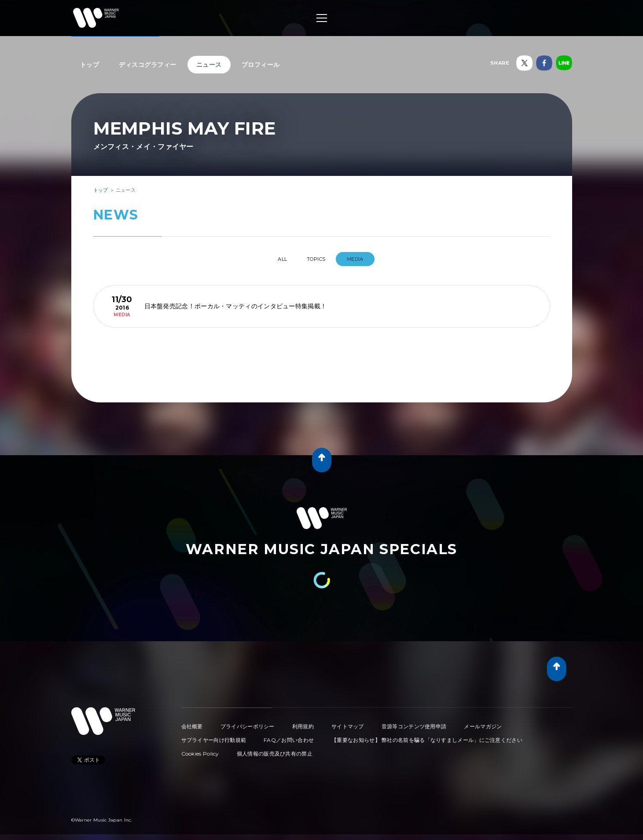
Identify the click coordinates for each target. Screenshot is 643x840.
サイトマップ (348, 723)
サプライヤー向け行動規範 (214, 736)
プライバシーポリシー (248, 723)
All (275, 259)
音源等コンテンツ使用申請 (414, 723)
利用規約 (303, 723)
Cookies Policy (200, 750)
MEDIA (364, 259)
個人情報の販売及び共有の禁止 (275, 750)
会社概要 (192, 723)
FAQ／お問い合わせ (289, 736)
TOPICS (318, 259)
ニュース (209, 65)
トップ (90, 65)
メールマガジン (483, 723)
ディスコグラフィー (148, 65)
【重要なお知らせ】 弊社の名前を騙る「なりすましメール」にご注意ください (427, 736)
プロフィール (261, 65)
